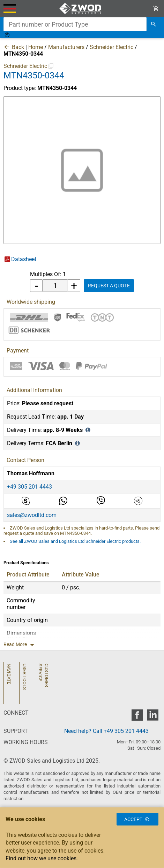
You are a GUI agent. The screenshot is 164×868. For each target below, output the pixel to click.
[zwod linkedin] (153, 717)
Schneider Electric (111, 47)
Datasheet (24, 259)
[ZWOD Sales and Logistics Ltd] (82, 9)
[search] (154, 24)
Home (36, 47)
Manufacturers (66, 47)
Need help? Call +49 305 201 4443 (106, 731)
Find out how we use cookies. (42, 858)
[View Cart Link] (156, 9)
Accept (137, 819)
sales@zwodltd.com (32, 515)
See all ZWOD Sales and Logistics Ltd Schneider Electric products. (75, 541)
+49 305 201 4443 (29, 487)
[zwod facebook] (137, 717)
